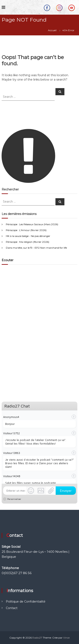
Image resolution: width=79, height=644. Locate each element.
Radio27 (37, 638)
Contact (12, 608)
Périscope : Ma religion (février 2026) (28, 242)
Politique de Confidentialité (26, 602)
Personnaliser (14, 499)
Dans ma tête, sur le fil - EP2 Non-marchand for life (36, 248)
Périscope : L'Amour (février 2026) (26, 230)
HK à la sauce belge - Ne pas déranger (28, 236)
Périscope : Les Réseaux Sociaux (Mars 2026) (32, 224)
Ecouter (8, 260)
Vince (66, 638)
